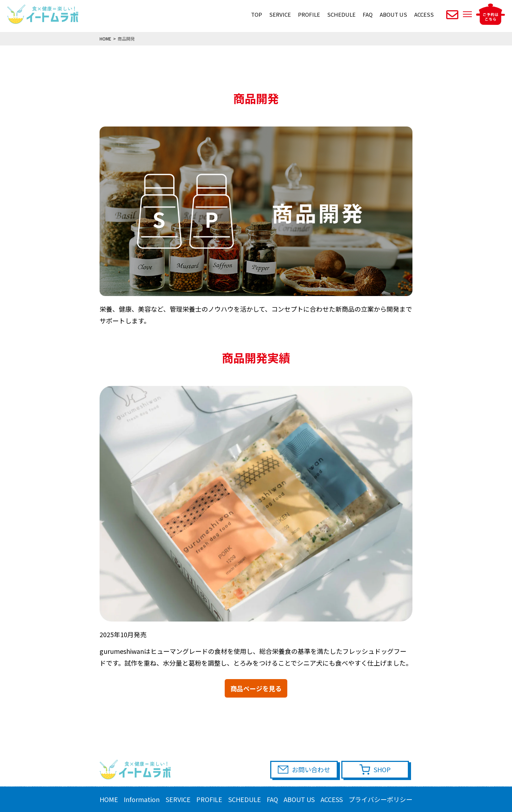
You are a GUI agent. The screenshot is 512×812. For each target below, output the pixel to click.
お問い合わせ (311, 769)
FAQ (368, 14)
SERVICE (280, 14)
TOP (257, 14)
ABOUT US (393, 14)
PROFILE (309, 14)
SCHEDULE (341, 14)
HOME (109, 799)
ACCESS (424, 14)
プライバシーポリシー (380, 799)
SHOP (382, 769)
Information (142, 799)
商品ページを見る (256, 688)
